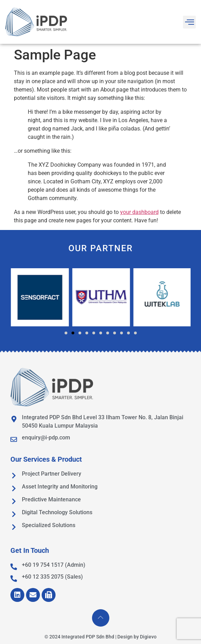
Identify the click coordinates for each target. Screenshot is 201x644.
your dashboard (139, 212)
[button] (66, 333)
